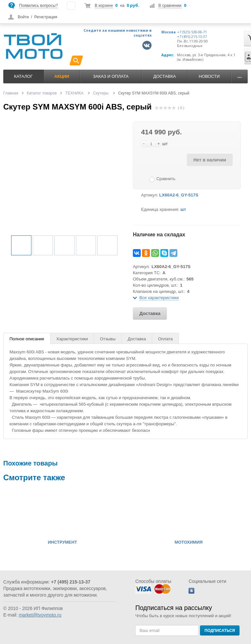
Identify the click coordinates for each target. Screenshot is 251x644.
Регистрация (46, 17)
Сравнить (166, 179)
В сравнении (170, 6)
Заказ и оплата (111, 76)
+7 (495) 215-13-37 (192, 37)
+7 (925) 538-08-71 (192, 32)
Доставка (164, 76)
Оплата (165, 339)
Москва (169, 32)
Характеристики (72, 339)
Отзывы (108, 339)
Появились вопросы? (38, 6)
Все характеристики (159, 298)
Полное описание (27, 339)
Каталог (23, 76)
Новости (209, 76)
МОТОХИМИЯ (188, 542)
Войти (23, 17)
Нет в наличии (210, 160)
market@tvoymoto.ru (40, 615)
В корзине (104, 6)
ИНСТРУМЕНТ (62, 542)
